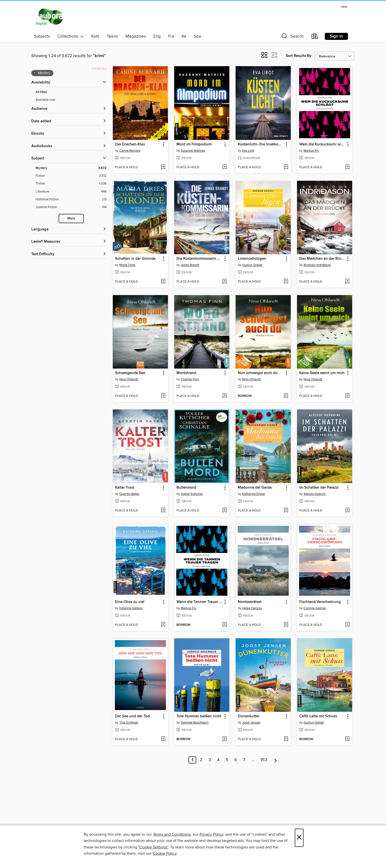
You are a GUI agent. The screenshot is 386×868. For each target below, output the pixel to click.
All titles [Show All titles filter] (41, 92)
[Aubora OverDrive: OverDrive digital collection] (50, 17)
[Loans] (315, 37)
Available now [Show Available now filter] (45, 100)
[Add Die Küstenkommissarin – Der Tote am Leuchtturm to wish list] (224, 282)
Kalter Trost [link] (125, 488)
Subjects (42, 36)
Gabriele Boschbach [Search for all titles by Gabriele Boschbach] (195, 723)
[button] (292, 37)
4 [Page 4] (218, 760)
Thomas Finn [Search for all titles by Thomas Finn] (190, 379)
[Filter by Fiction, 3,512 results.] (71, 176)
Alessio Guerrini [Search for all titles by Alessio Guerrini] (315, 494)
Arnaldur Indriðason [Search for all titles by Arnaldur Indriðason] (317, 265)
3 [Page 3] (210, 760)
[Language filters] (69, 230)
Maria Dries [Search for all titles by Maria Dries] (127, 265)
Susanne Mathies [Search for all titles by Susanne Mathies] (193, 151)
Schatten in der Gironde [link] (135, 259)
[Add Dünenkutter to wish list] (286, 739)
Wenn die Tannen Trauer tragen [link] (199, 602)
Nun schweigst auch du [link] (258, 373)
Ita (184, 36)
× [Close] (299, 838)
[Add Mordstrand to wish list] (224, 396)
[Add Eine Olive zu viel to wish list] (163, 625)
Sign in (336, 36)
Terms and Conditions (172, 834)
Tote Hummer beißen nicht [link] (199, 716)
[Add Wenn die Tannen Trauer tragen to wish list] (224, 625)
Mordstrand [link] (186, 373)
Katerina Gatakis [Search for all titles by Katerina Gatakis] (131, 608)
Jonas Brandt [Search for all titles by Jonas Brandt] (190, 265)
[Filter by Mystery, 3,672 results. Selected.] (71, 168)
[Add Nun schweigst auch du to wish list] (286, 396)
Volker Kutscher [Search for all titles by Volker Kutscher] (192, 494)
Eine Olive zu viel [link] (130, 602)
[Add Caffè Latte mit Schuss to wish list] (347, 739)
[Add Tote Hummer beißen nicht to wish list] (224, 739)
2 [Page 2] (201, 760)
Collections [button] (71, 36)
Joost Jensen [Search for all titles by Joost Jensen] (251, 723)
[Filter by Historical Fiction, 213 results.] (71, 199)
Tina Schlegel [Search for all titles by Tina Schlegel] (129, 723)
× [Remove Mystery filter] (35, 73)
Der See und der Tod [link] (132, 716)
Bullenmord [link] (186, 488)
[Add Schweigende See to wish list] (163, 396)
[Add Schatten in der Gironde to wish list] (163, 282)
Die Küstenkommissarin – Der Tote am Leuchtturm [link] (199, 259)
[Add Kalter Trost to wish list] (163, 511)
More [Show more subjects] (71, 219)
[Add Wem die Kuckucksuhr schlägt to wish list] (347, 167)
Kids (95, 36)
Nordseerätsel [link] (250, 602)
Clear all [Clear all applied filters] (99, 69)
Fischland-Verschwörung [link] (320, 602)
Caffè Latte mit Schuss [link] (318, 716)
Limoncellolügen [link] (252, 259)
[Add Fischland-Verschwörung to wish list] (347, 625)
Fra (171, 36)
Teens (112, 36)
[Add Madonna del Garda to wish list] (286, 511)
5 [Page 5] (227, 760)
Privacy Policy (211, 834)
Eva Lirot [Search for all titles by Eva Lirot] (248, 151)
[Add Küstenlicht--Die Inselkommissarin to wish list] (286, 167)
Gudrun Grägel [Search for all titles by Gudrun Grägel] (252, 265)
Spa (197, 36)
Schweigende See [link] (130, 373)
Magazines (136, 36)
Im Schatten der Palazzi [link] (319, 488)
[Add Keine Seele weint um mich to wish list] (347, 396)
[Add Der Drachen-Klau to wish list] (163, 167)
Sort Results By (299, 56)
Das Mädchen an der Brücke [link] (322, 259)
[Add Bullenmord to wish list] (224, 511)
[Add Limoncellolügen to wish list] (286, 282)
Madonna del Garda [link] (255, 488)
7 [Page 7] (244, 760)
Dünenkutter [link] (249, 716)
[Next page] (276, 760)
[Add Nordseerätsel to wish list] (286, 625)
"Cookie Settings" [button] (153, 847)
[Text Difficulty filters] (69, 254)
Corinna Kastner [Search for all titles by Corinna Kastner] (315, 608)
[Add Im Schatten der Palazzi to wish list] (347, 511)
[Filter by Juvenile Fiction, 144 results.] (71, 207)
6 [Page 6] (236, 760)
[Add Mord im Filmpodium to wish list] (224, 167)
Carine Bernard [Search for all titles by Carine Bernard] (130, 151)
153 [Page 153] (264, 760)
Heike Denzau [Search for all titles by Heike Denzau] (252, 608)
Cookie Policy (165, 853)
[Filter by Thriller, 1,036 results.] (71, 184)
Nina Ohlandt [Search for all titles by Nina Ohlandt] (129, 379)
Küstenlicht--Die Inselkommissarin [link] (261, 144)
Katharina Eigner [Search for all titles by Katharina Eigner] (254, 494)
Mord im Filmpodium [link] (194, 144)
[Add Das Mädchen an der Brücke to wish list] (347, 282)
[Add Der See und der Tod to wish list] (163, 739)
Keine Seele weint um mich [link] (322, 373)
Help (344, 7)
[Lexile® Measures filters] (69, 242)
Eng (157, 36)
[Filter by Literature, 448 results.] (71, 192)
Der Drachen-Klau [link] (130, 144)
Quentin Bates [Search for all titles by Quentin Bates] (129, 494)
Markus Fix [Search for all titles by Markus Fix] (311, 151)
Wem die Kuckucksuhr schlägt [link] (322, 144)
